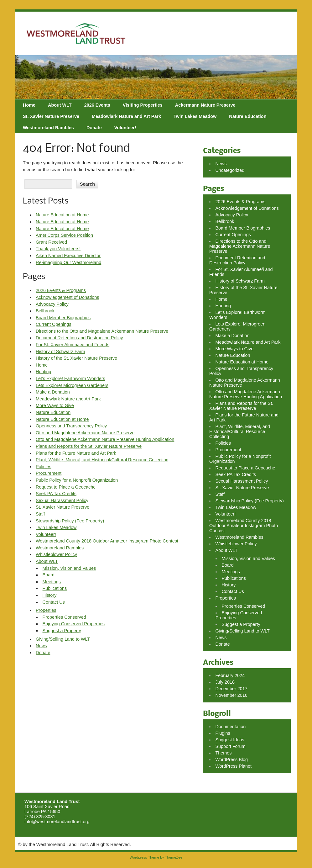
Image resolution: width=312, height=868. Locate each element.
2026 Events (97, 105)
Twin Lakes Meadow (195, 116)
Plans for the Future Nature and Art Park (76, 453)
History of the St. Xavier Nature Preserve (76, 358)
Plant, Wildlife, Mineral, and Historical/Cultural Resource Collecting (102, 460)
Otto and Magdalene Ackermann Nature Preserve (85, 433)
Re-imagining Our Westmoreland (68, 262)
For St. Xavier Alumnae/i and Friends (73, 345)
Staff (40, 514)
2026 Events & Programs (61, 290)
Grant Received (51, 242)
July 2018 (225, 682)
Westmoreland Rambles (48, 128)
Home (29, 105)
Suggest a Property (62, 631)
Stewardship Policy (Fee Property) (70, 521)
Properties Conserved (64, 617)
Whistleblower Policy (56, 554)
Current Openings (54, 324)
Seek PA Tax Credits (56, 494)
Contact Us (54, 602)
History (50, 595)
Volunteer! (125, 128)
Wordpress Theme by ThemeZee (156, 857)
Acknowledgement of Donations (67, 297)
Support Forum (230, 746)
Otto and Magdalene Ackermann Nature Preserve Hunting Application (105, 439)
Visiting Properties (143, 105)
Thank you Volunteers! (58, 249)
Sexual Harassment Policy (62, 500)
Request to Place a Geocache (66, 487)
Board (49, 575)
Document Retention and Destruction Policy (79, 338)
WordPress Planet (233, 766)
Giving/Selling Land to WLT (63, 639)
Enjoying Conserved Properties (74, 624)
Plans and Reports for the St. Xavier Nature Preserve (89, 446)
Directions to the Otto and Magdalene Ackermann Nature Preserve (102, 331)
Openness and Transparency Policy (71, 426)
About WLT (60, 105)
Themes (223, 753)
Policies (44, 467)
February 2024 (230, 675)
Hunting (44, 372)
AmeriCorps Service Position (64, 235)
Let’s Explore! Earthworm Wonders (70, 378)
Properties (46, 610)
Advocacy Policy (52, 304)
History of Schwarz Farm (60, 352)
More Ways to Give (55, 405)
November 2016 (231, 695)
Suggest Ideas (230, 740)
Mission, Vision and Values (69, 568)
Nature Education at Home (62, 215)
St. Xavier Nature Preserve (51, 116)
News (41, 646)
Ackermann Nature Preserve (205, 105)
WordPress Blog (231, 760)
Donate (94, 128)
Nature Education (248, 116)
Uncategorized (230, 170)
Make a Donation (53, 392)
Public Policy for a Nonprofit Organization (77, 480)
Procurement (49, 473)
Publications (55, 588)
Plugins (223, 733)
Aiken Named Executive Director (68, 256)
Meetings (52, 582)
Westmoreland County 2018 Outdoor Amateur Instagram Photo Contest (107, 541)
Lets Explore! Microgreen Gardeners (72, 385)
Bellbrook (45, 311)
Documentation (230, 727)
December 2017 (231, 689)
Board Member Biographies (63, 318)
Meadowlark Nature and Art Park (126, 116)
